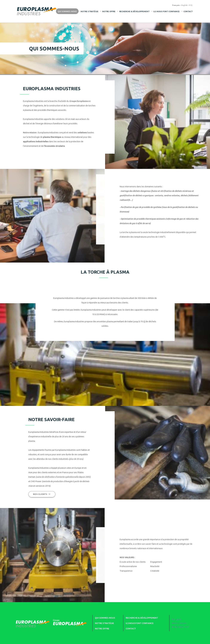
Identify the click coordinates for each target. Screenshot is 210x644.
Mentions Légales (179, 623)
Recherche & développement (134, 11)
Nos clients (36, 494)
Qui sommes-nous (67, 11)
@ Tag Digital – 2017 (180, 627)
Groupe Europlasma (79, 101)
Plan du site (177, 619)
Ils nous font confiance (166, 11)
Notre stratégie (89, 11)
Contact (188, 11)
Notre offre (109, 11)
